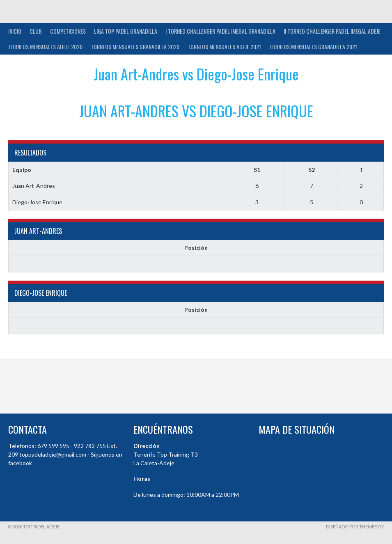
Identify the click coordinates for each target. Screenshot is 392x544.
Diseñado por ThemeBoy (355, 527)
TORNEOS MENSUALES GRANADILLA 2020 (135, 47)
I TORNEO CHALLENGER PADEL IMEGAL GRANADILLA (220, 31)
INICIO (15, 31)
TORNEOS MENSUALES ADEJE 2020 (45, 47)
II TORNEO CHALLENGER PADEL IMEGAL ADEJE (332, 31)
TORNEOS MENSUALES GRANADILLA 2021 (313, 47)
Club (36, 31)
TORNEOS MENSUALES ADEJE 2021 (224, 47)
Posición (196, 248)
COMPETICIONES (68, 31)
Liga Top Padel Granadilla (126, 31)
